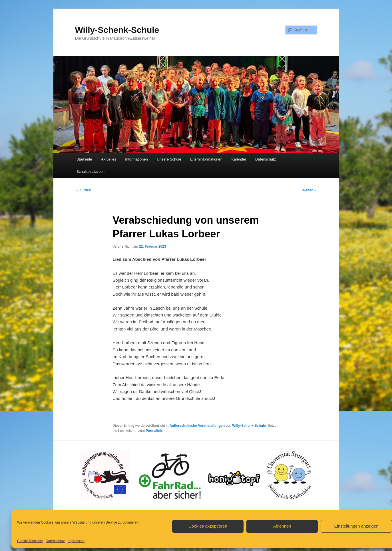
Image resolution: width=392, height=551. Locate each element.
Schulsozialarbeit (91, 172)
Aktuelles (109, 159)
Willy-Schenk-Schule (117, 30)
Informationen (136, 159)
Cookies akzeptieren (208, 526)
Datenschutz (55, 541)
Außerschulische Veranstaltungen (197, 426)
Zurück (83, 190)
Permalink (154, 431)
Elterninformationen (206, 159)
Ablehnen (282, 526)
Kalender (239, 159)
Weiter (310, 190)
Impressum (76, 541)
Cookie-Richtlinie (30, 541)
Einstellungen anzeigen (356, 526)
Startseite (84, 159)
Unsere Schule (169, 159)
